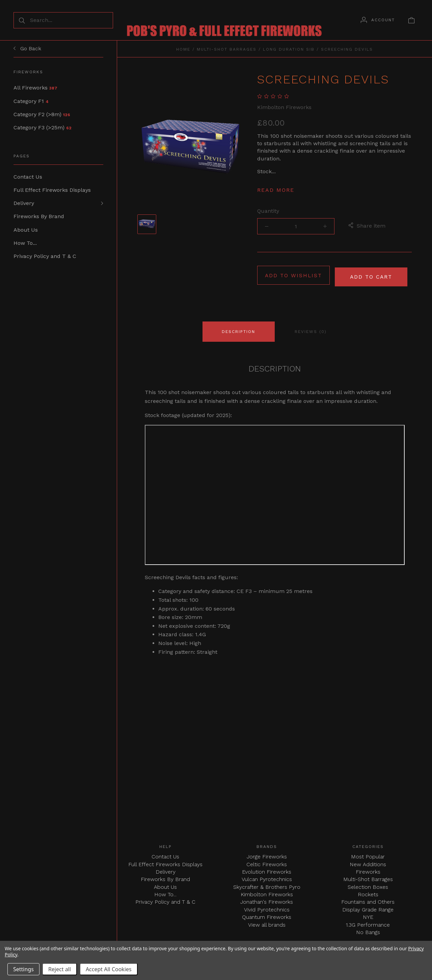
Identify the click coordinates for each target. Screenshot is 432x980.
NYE (368, 916)
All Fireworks (35, 88)
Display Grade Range (368, 908)
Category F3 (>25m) (43, 128)
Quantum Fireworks (267, 916)
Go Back (27, 49)
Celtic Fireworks (267, 863)
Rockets (368, 893)
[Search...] (63, 20)
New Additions (368, 863)
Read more (276, 190)
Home (183, 49)
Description (238, 330)
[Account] (378, 20)
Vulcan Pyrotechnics (267, 878)
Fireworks (368, 870)
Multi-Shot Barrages (227, 49)
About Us (26, 231)
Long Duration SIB (289, 49)
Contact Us (28, 177)
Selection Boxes (368, 885)
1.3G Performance (368, 923)
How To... (25, 245)
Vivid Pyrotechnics (267, 908)
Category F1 (31, 101)
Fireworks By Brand (39, 218)
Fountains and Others (368, 900)
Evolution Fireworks (267, 870)
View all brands (267, 923)
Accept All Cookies (109, 969)
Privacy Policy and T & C (45, 259)
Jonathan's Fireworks (267, 900)
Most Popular (368, 855)
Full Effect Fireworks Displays (52, 191)
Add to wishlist (293, 275)
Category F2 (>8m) (42, 115)
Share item (367, 226)
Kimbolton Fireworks (284, 107)
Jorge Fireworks (267, 855)
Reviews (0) (311, 330)
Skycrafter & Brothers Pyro (267, 885)
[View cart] (411, 20)
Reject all (60, 969)
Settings (23, 969)
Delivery (24, 204)
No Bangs (368, 931)
